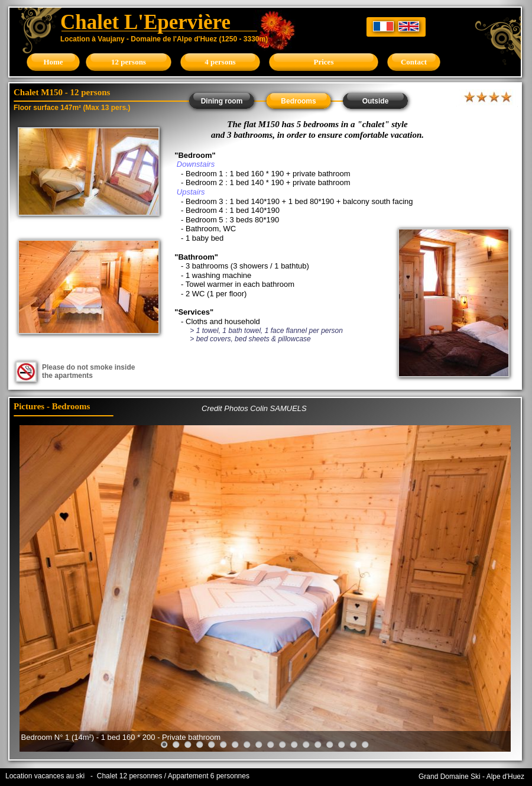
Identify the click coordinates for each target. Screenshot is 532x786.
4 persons (220, 62)
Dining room (222, 101)
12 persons (129, 62)
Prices (324, 62)
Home (53, 62)
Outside (376, 101)
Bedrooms (298, 101)
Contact (414, 62)
